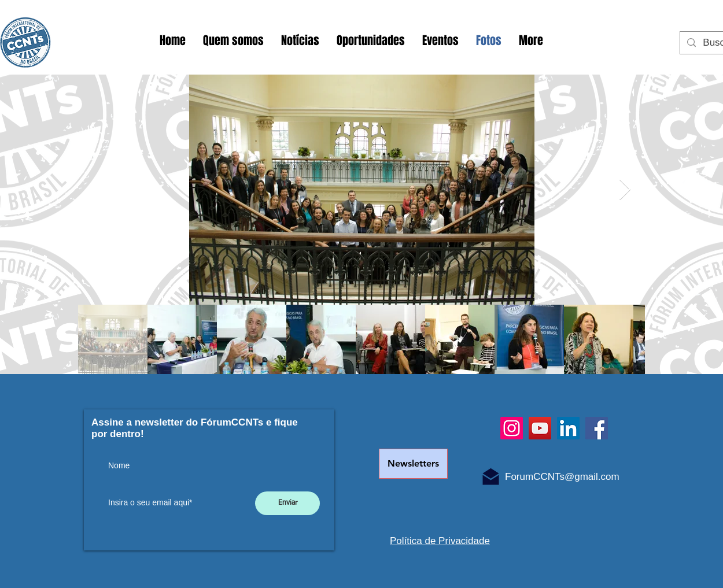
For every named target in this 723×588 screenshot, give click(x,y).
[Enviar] (287, 503)
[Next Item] (625, 190)
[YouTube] (540, 428)
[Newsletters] (413, 464)
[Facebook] (597, 428)
